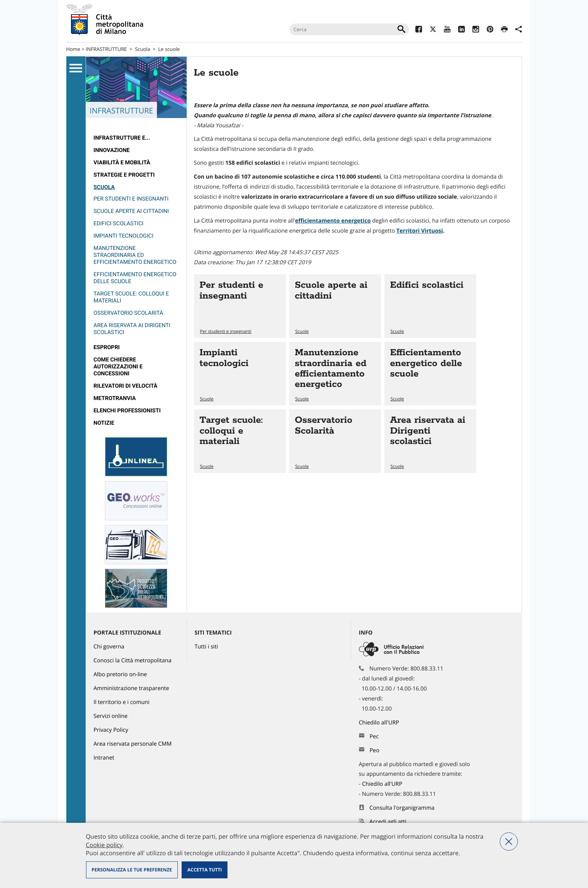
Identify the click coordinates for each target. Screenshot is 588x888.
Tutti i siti (206, 647)
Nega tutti (509, 842)
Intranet (104, 758)
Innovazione (112, 150)
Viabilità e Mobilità (122, 163)
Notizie (104, 423)
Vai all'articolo (240, 306)
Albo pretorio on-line (120, 674)
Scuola (143, 49)
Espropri (107, 347)
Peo (374, 750)
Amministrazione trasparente (131, 688)
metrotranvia (115, 398)
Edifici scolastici (119, 224)
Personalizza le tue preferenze (132, 870)
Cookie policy (104, 845)
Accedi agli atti (388, 822)
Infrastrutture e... (122, 138)
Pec (374, 737)
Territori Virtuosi (420, 231)
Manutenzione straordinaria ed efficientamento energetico (135, 255)
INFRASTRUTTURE (106, 49)
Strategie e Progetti (124, 175)
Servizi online (111, 716)
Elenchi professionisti (127, 411)
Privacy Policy (111, 730)
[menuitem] (136, 138)
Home (73, 49)
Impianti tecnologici (124, 236)
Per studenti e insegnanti (131, 199)
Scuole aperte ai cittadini (131, 211)
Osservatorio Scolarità (129, 313)
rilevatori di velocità (126, 386)
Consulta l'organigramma (402, 808)
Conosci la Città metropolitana (133, 661)
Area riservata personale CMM (133, 744)
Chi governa (109, 647)
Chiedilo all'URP (380, 723)
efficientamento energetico (333, 221)
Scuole (302, 332)
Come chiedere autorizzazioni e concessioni (118, 367)
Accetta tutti (205, 870)
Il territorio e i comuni (122, 702)
